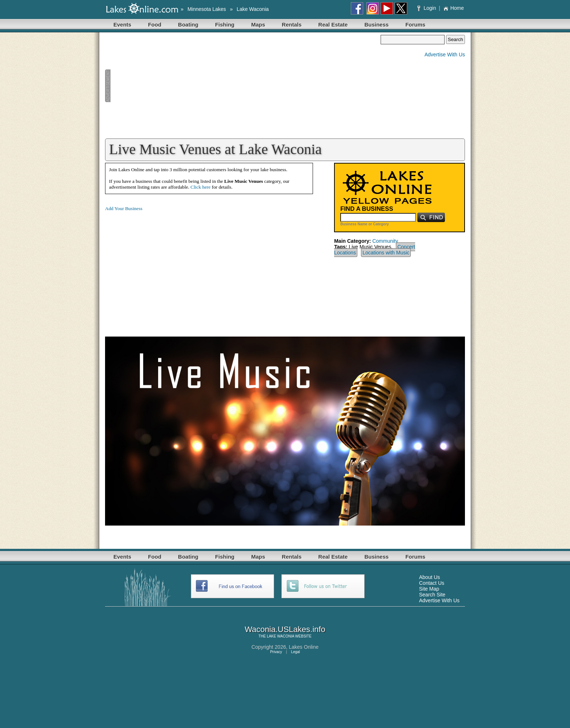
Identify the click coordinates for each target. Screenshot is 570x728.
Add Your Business (124, 208)
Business (376, 25)
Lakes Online (304, 647)
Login (427, 8)
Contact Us (432, 583)
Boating (188, 25)
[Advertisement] (243, 86)
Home (453, 8)
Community (385, 241)
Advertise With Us (445, 55)
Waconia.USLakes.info (285, 629)
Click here (200, 187)
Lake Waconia (253, 9)
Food (155, 25)
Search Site (432, 595)
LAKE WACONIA (280, 636)
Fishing (225, 25)
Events (122, 25)
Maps (258, 25)
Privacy (276, 652)
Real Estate (333, 25)
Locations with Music (386, 253)
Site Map (429, 589)
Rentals (292, 25)
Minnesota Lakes (207, 9)
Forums (415, 25)
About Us (430, 577)
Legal (296, 652)
